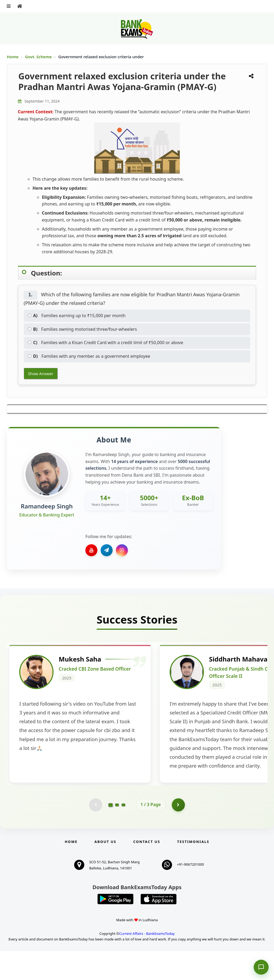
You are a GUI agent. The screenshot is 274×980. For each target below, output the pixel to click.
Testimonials (193, 870)
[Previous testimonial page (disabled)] (96, 834)
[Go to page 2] (117, 834)
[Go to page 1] (111, 834)
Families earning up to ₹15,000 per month (77, 316)
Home (13, 57)
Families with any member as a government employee (89, 356)
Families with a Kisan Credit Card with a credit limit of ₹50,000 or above (106, 343)
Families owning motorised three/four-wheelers (82, 329)
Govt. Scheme (39, 57)
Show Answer (41, 374)
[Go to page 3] (123, 834)
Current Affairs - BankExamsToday (147, 962)
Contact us (147, 870)
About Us (105, 870)
